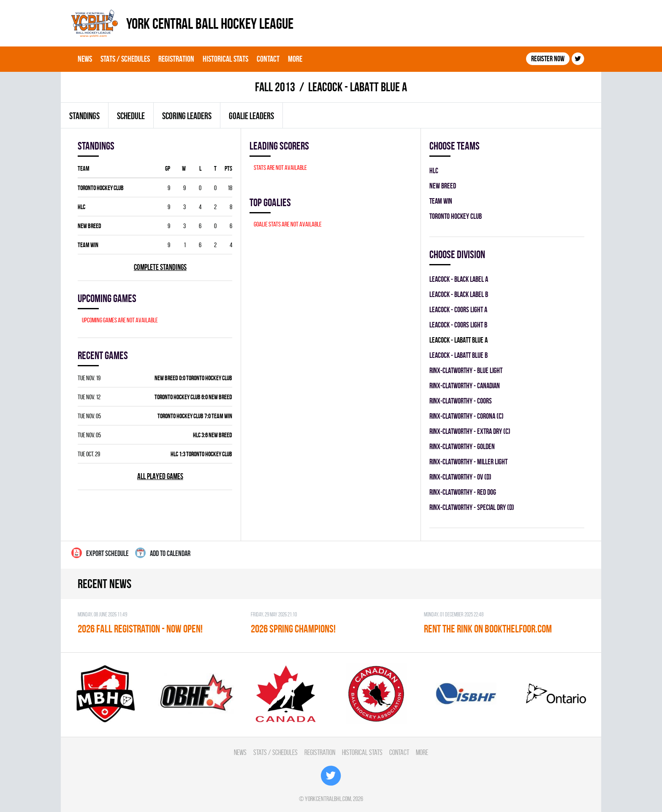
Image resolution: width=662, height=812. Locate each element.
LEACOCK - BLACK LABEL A (459, 279)
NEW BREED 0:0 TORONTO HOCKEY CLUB (193, 378)
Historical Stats (225, 59)
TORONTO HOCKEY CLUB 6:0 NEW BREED (193, 397)
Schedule (131, 116)
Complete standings (160, 267)
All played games (160, 476)
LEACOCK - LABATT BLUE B (459, 355)
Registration (176, 59)
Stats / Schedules (125, 59)
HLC (81, 207)
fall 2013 (275, 87)
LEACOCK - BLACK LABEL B (459, 294)
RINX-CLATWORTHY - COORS (461, 401)
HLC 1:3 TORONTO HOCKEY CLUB (201, 454)
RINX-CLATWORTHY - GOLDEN (462, 446)
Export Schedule (100, 553)
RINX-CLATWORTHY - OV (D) (460, 477)
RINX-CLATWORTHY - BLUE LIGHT (466, 370)
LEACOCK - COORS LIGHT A (458, 309)
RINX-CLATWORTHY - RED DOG (463, 492)
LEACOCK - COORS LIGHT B (458, 325)
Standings (84, 116)
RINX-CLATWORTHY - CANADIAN (465, 386)
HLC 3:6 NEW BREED (213, 435)
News (85, 59)
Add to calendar (163, 553)
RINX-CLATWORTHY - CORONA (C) (467, 416)
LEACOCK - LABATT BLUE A (459, 340)
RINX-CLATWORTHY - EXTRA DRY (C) (470, 431)
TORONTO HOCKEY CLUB (101, 188)
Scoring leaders (187, 116)
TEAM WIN (88, 245)
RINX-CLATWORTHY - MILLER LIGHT (468, 462)
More (295, 59)
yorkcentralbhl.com (328, 799)
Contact (268, 59)
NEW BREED (90, 226)
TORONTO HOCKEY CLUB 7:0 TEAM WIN (195, 416)
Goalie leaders (251, 116)
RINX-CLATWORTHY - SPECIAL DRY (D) (472, 507)
